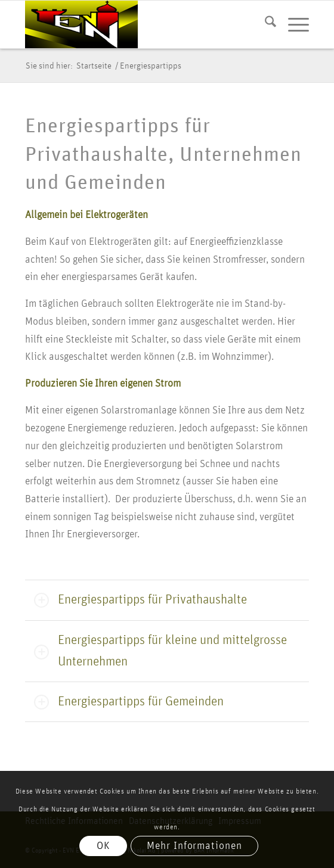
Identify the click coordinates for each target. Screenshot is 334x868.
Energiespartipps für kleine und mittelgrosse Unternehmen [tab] (160, 651)
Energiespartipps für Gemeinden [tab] (129, 702)
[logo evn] (139, 24)
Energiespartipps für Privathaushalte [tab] (140, 600)
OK (103, 846)
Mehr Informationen (194, 846)
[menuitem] (265, 24)
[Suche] (265, 24)
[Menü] (293, 24)
